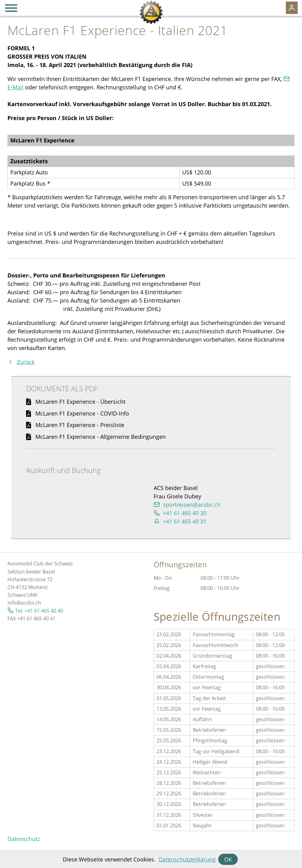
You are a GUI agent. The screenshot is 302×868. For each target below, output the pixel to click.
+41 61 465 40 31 (185, 521)
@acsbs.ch (29, 603)
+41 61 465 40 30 (185, 513)
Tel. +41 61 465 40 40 (39, 611)
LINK (32, 595)
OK (228, 859)
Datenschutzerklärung (187, 859)
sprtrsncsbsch (192, 505)
